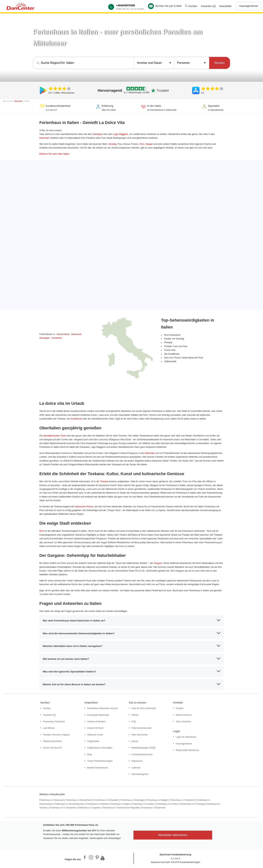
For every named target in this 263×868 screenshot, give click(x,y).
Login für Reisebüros (186, 737)
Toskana (104, 481)
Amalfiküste (76, 419)
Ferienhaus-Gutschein (54, 722)
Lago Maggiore (121, 134)
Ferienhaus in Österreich (153, 808)
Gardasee (98, 134)
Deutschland (63, 334)
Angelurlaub (93, 741)
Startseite (18, 101)
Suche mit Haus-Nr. (53, 748)
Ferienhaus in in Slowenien (63, 808)
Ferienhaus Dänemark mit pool (103, 708)
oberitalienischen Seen (55, 436)
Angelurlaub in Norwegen (100, 748)
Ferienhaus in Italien (120, 804)
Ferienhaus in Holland (97, 804)
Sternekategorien (140, 774)
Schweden (57, 338)
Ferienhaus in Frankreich (182, 800)
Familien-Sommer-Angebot (56, 735)
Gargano (158, 563)
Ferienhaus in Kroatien (143, 804)
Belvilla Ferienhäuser (98, 768)
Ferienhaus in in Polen (167, 804)
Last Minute (49, 728)
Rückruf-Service (184, 715)
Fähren (135, 715)
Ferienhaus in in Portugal (192, 804)
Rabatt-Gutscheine (52, 741)
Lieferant (136, 768)
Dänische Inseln (95, 735)
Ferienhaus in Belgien (157, 800)
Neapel (149, 144)
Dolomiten (44, 138)
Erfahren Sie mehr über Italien (54, 154)
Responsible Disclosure (187, 750)
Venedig (112, 144)
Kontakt (180, 708)
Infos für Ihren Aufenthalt (144, 708)
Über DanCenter (140, 735)
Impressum (137, 761)
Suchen (191, 6)
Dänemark (76, 334)
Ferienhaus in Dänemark (52, 800)
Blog (90, 754)
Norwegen (45, 338)
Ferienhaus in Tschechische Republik (121, 808)
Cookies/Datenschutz (142, 754)
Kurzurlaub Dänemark (98, 715)
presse (135, 741)
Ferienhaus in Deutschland (79, 800)
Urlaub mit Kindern (97, 722)
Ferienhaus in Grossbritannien (70, 804)
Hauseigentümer (249, 6)
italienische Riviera (84, 507)
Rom (142, 144)
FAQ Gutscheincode (141, 728)
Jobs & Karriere (183, 722)
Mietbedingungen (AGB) (143, 748)
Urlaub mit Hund (95, 728)
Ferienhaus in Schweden (106, 800)
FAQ (134, 722)
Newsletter (226, 6)
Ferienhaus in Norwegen (133, 800)
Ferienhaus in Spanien (89, 808)
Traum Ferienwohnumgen (100, 761)
